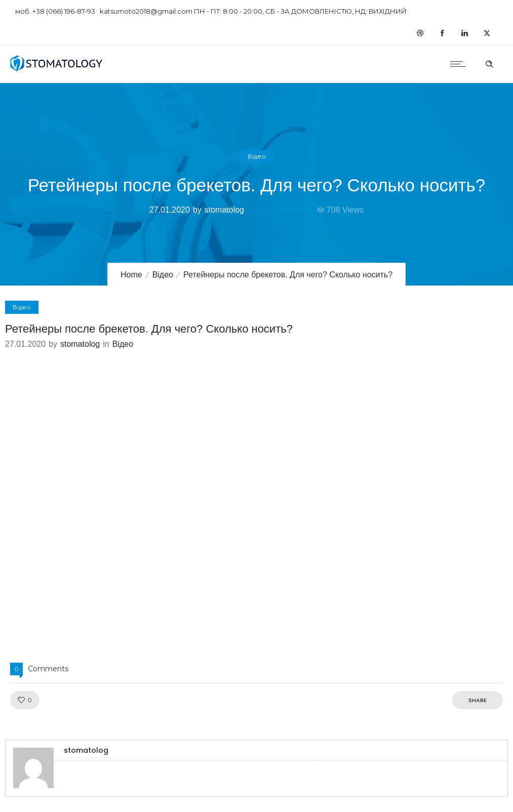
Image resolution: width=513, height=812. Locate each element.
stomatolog (224, 210)
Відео (163, 275)
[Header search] (489, 63)
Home (131, 275)
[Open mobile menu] (460, 64)
